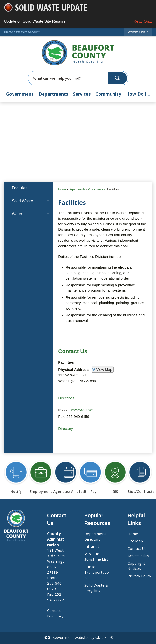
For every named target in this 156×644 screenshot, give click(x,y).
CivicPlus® (104, 638)
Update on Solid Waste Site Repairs (78, 21)
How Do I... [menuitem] (138, 94)
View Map (104, 370)
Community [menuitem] (108, 94)
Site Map (135, 541)
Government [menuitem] (20, 94)
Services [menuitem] (82, 94)
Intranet (92, 546)
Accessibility (138, 556)
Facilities (20, 188)
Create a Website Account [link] (22, 32)
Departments (77, 189)
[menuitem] (28, 188)
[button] (117, 78)
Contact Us (73, 351)
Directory (66, 428)
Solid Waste (23, 201)
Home (62, 189)
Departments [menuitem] (53, 94)
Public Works (96, 189)
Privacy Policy (139, 576)
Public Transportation (97, 572)
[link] (138, 32)
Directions (66, 398)
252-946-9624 (82, 410)
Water (17, 214)
